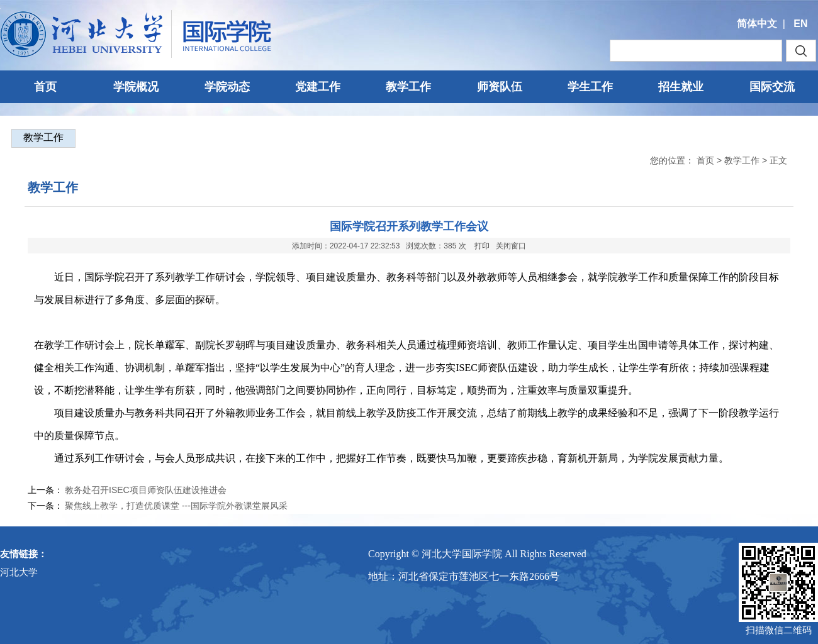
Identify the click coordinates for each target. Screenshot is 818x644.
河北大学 (19, 572)
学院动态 (227, 87)
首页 (45, 87)
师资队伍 (500, 87)
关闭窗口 (511, 246)
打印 (482, 246)
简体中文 (757, 24)
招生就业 (681, 87)
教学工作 (408, 87)
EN (800, 24)
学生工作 (590, 87)
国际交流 (772, 87)
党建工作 (318, 87)
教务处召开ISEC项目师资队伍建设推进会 (146, 490)
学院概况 (136, 87)
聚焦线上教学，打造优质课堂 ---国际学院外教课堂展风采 (176, 506)
